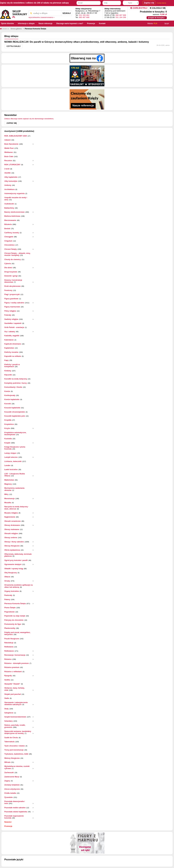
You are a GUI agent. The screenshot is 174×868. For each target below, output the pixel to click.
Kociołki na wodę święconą (16, 379)
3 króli (7, 169)
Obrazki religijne (11, 534)
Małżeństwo (9, 480)
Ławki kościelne (11, 470)
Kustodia (8, 439)
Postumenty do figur (13, 624)
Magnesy (8, 484)
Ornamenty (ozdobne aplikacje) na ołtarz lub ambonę (18, 586)
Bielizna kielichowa (12, 216)
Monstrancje (9, 499)
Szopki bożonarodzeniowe (15, 717)
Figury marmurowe (12, 307)
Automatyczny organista (14, 194)
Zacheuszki (9, 773)
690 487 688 (84, 17)
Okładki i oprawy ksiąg (14, 569)
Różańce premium (12, 667)
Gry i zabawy (10, 332)
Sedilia (7, 680)
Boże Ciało (9, 157)
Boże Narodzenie (11, 144)
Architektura (9, 189)
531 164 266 (121, 17)
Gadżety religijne (11, 319)
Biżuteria (8, 224)
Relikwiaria (9, 647)
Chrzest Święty (11, 249)
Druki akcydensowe (12, 286)
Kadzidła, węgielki (12, 336)
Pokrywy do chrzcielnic (14, 620)
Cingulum (8, 241)
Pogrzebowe (9, 612)
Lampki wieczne (11, 457)
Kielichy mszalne (11, 352)
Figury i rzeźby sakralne (14, 303)
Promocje (8, 826)
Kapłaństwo (9, 348)
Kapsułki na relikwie (13, 356)
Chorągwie (9, 237)
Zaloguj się (158, 8)
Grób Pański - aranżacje (14, 327)
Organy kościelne (12, 591)
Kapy (6, 360)
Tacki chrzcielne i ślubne (15, 746)
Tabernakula (9, 742)
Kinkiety (8, 371)
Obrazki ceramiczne (13, 521)
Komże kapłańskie (12, 399)
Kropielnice (9, 424)
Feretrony (8, 290)
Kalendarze (9, 340)
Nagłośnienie (10, 517)
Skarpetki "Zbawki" (12, 684)
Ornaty (7, 581)
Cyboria (8, 264)
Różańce (8, 659)
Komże (7, 391)
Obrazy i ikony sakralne (14, 542)
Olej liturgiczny (11, 573)
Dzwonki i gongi (11, 276)
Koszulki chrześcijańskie (15, 412)
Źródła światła (10, 793)
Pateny (7, 600)
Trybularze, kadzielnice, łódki (16, 754)
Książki (7, 443)
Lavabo (7, 465)
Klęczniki (8, 375)
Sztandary (8, 721)
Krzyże (7, 428)
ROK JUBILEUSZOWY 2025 (16, 136)
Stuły (6, 709)
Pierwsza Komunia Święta (15, 604)
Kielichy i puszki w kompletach (12, 366)
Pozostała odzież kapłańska (16, 812)
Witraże (7, 762)
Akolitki (7, 173)
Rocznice (8, 161)
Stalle (7, 698)
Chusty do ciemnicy (13, 260)
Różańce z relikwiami (13, 672)
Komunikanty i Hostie (13, 387)
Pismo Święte (10, 608)
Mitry (6, 494)
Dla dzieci (8, 268)
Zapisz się (12, 123)
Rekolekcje (9, 643)
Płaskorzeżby (10, 628)
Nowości (8, 822)
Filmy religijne (10, 311)
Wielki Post (9, 148)
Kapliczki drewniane (13, 344)
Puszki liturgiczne (12, 639)
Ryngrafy (8, 676)
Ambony (8, 185)
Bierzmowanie (10, 220)
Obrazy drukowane (12, 525)
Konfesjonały (10, 395)
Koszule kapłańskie (12, 408)
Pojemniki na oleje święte (15, 616)
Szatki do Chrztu (11, 738)
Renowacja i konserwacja (15, 655)
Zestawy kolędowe (12, 785)
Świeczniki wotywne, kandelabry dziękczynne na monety (18, 732)
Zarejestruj (139, 8)
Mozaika (8, 503)
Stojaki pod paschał (13, 694)
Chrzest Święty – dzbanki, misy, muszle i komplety (17, 254)
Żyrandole (8, 797)
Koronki (8, 404)
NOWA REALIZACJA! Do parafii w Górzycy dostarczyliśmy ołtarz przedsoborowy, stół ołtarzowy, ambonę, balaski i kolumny (77, 42)
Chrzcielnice (9, 245)
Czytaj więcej (161, 3)
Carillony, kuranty (12, 233)
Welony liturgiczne (12, 758)
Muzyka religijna (11, 513)
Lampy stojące (10, 453)
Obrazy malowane (12, 529)
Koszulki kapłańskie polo (15, 416)
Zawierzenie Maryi (12, 777)
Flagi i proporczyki (12, 294)
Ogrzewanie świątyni (13, 564)
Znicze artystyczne (12, 789)
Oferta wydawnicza (12, 550)
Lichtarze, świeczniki (13, 461)
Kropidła (8, 420)
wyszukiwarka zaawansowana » (42, 17)
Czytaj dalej (13, 46)
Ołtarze (7, 577)
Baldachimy (9, 208)
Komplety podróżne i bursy (16, 383)
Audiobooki (9, 204)
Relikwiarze (9, 651)
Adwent (7, 140)
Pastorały (8, 595)
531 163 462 (84, 15)
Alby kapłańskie (11, 177)
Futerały (8, 315)
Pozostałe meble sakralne (15, 808)
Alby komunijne (11, 181)
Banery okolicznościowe (14, 212)
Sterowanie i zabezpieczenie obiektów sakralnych (16, 704)
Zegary (7, 781)
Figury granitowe (11, 299)
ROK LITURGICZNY (12, 165)
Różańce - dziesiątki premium (17, 663)
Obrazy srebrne (11, 538)
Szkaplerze (9, 713)
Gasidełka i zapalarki (13, 323)
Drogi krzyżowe (11, 272)
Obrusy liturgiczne (12, 546)
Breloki (7, 229)
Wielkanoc (9, 152)
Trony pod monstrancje (14, 750)
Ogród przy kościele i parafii (16, 560)
